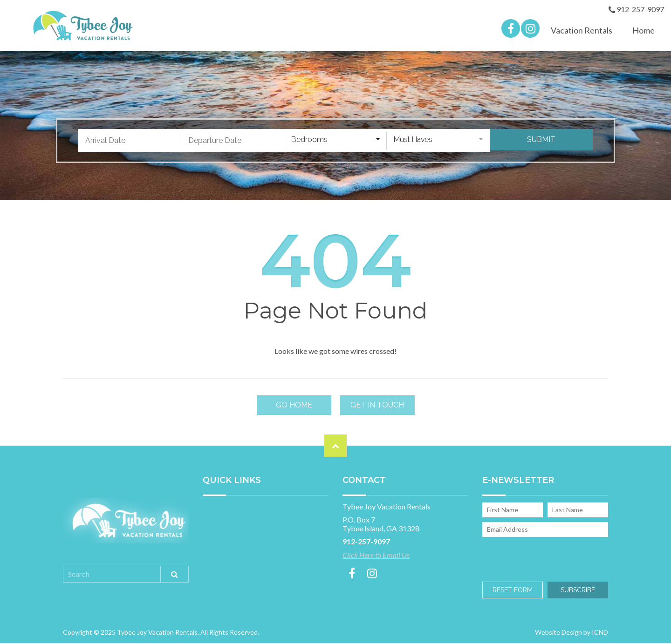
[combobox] (336, 142)
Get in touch (377, 406)
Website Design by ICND (572, 633)
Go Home (294, 406)
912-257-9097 (636, 10)
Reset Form (513, 591)
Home (644, 31)
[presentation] (544, 558)
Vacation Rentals (582, 31)
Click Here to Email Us (376, 556)
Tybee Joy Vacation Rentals (82, 26)
